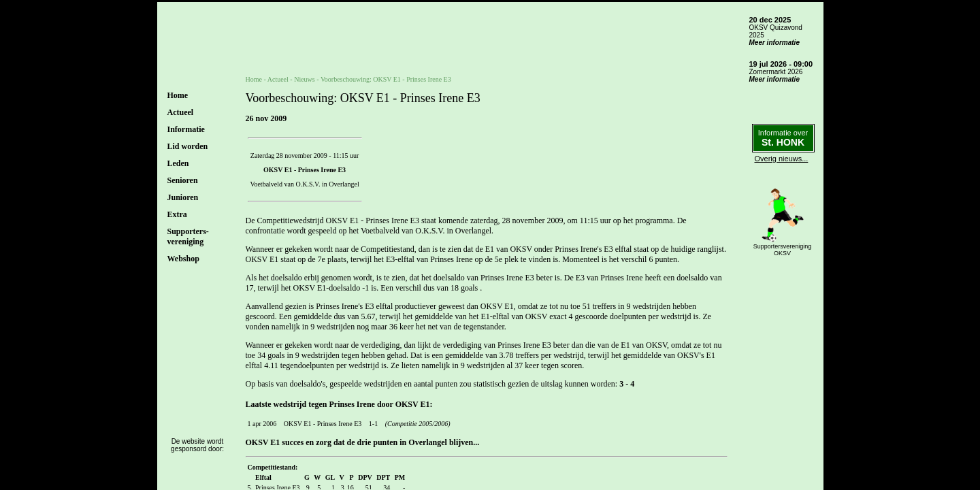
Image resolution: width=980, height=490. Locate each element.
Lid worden (188, 146)
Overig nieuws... (782, 159)
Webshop (183, 259)
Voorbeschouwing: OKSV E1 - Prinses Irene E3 (386, 79)
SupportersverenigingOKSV (783, 250)
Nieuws (305, 79)
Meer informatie (774, 43)
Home (178, 95)
